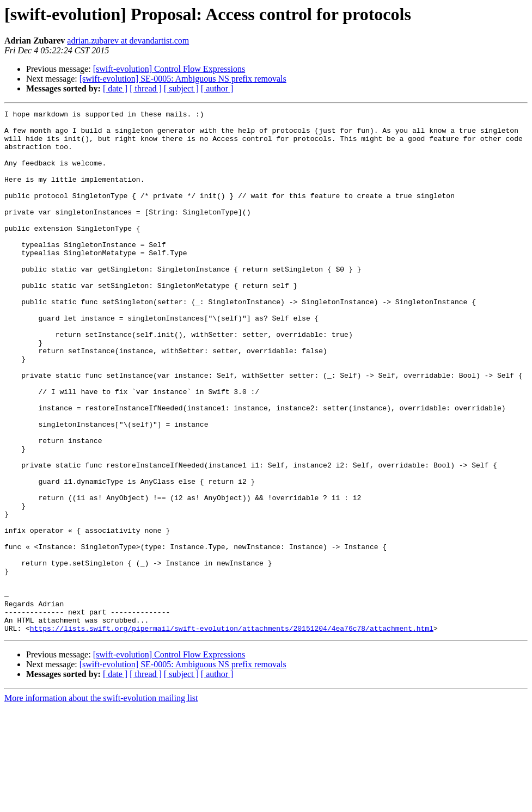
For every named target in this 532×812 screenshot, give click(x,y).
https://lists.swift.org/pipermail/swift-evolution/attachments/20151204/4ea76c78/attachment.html (232, 733)
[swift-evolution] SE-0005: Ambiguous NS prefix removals (183, 79)
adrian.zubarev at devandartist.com (128, 41)
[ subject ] (181, 88)
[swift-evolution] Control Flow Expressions (169, 69)
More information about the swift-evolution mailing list (101, 802)
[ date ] (115, 88)
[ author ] (217, 88)
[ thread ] (146, 88)
